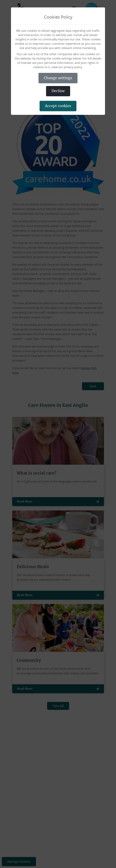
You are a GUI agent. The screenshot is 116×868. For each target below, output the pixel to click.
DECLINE (58, 91)
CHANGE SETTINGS (58, 78)
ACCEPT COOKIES (58, 106)
